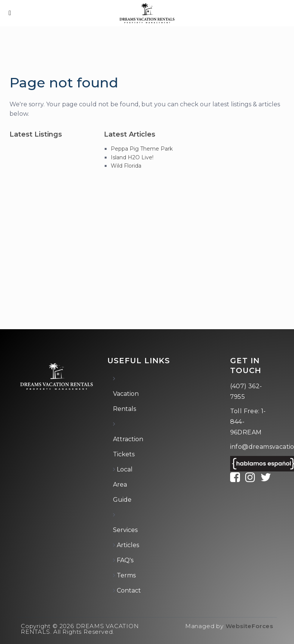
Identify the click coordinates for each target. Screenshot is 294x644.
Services (125, 530)
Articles (128, 545)
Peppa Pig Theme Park (142, 149)
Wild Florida (126, 166)
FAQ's (125, 560)
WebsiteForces (249, 626)
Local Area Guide (123, 485)
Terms (126, 575)
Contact (129, 590)
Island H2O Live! (132, 157)
